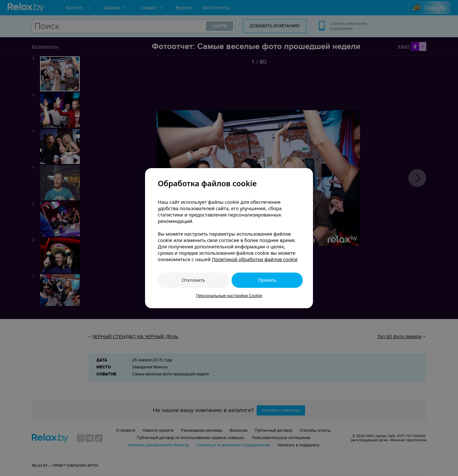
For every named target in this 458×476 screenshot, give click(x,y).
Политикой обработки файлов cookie (255, 259)
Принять (267, 280)
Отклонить (193, 280)
